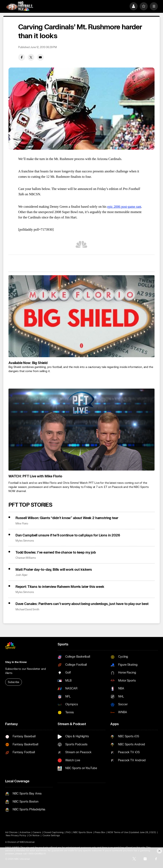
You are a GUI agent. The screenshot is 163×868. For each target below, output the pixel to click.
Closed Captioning (54, 832)
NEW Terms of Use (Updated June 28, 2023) (132, 832)
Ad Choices (11, 832)
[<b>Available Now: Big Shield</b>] (81, 316)
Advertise (25, 832)
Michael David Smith (27, 609)
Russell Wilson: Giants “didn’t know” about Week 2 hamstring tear (67, 518)
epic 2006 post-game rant (124, 207)
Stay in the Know (16, 662)
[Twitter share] (31, 57)
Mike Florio (22, 524)
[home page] (20, 6)
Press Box (100, 832)
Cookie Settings (51, 835)
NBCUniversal (27, 842)
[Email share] (40, 57)
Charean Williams (26, 558)
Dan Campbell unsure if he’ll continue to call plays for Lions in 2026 (68, 535)
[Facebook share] (22, 57)
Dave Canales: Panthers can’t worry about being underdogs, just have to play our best (82, 604)
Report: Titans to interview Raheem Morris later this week (60, 587)
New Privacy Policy (16, 835)
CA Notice (34, 835)
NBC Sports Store (83, 832)
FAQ (68, 832)
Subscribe (14, 682)
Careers (37, 832)
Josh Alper (21, 575)
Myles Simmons (25, 541)
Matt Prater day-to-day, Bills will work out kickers (54, 570)
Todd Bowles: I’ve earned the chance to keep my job (56, 552)
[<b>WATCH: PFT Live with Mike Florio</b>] (81, 430)
